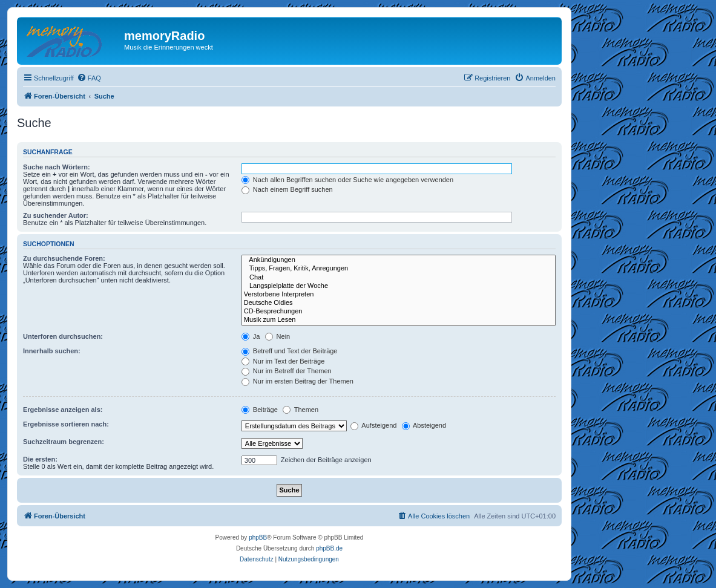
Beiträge (260, 410)
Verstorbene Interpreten (399, 295)
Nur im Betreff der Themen (287, 371)
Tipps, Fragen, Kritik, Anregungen (399, 269)
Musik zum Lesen (399, 320)
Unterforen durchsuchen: (63, 336)
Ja (251, 336)
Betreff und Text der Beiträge (290, 351)
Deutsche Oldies (399, 303)
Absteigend (424, 425)
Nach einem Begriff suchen (287, 189)
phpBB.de (329, 548)
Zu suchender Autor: (56, 215)
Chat (399, 278)
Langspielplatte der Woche (399, 286)
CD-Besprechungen (399, 312)
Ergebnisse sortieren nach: (66, 424)
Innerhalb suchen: (52, 351)
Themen (301, 410)
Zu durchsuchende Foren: (64, 258)
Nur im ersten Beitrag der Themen (297, 381)
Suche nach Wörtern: (57, 167)
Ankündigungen (399, 260)
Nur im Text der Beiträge (283, 361)
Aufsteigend (374, 425)
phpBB (258, 537)
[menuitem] (89, 78)
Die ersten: (40, 459)
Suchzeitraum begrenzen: (64, 442)
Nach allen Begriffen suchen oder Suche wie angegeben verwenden (347, 180)
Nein (278, 336)
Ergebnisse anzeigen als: (63, 410)
